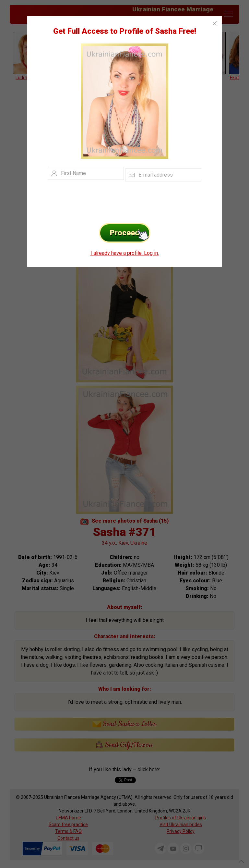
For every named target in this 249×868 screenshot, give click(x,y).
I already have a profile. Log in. (125, 253)
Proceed (130, 233)
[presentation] (115, 201)
